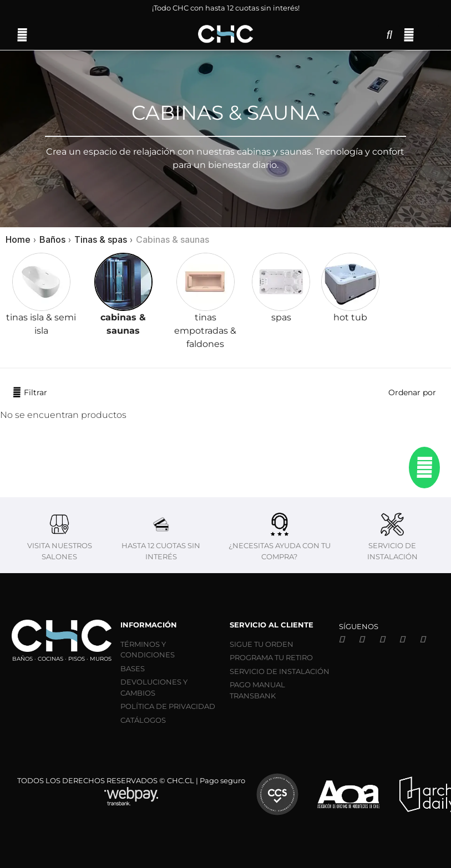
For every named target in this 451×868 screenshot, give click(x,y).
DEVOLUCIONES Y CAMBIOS (154, 687)
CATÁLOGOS (143, 720)
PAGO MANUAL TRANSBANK (257, 690)
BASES (133, 668)
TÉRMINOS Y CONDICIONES (148, 650)
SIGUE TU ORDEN (262, 644)
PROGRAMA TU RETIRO (271, 657)
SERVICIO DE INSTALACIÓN (280, 671)
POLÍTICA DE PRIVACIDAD (168, 706)
